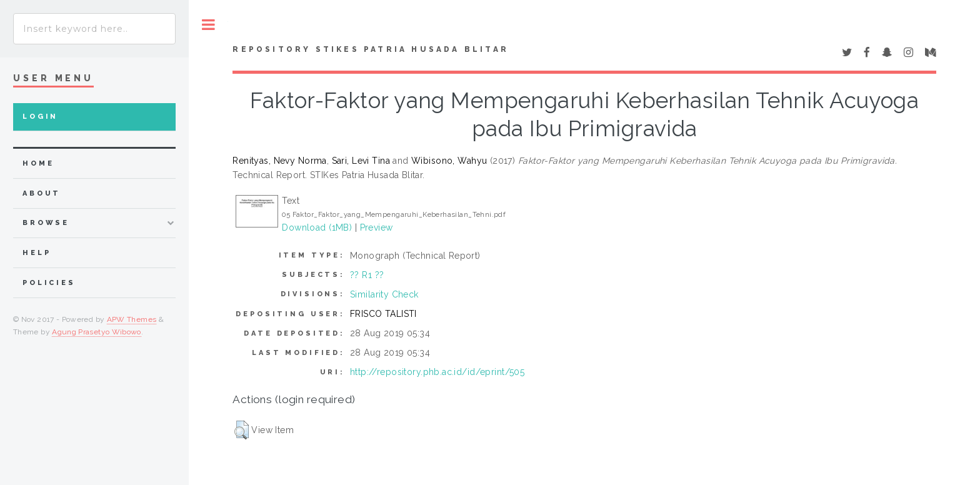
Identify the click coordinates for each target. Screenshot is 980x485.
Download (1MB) (317, 227)
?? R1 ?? (367, 275)
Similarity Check (384, 294)
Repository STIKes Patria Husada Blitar (371, 49)
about (42, 193)
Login (40, 117)
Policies (49, 283)
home (38, 163)
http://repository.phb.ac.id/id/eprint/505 (437, 372)
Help (37, 253)
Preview (377, 227)
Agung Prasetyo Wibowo (97, 332)
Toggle (208, 25)
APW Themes (132, 319)
